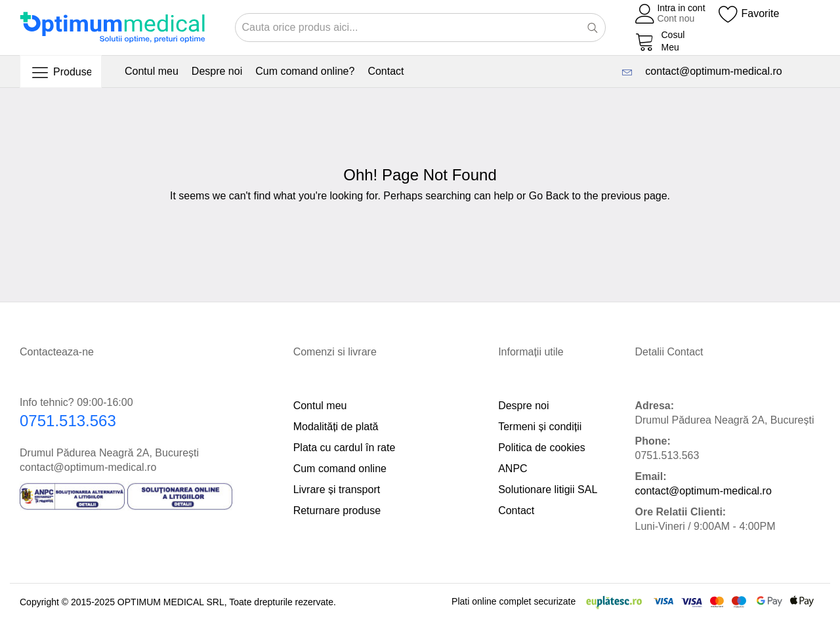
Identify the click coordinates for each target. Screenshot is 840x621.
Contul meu (320, 406)
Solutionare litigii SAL (548, 490)
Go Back (549, 196)
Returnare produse (337, 511)
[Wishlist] (749, 14)
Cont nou (676, 18)
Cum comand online (340, 469)
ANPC (513, 469)
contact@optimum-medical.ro (710, 71)
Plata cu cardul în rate (345, 448)
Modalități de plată (336, 427)
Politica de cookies (542, 448)
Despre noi (523, 406)
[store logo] (113, 27)
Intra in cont (681, 8)
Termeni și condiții (540, 427)
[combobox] (420, 28)
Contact (516, 511)
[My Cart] (660, 41)
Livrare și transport (337, 490)
